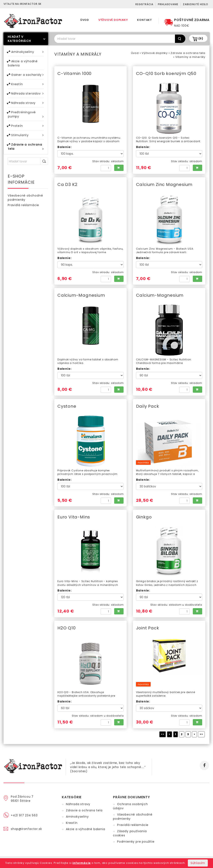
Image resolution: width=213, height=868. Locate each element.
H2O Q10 (67, 628)
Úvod (85, 20)
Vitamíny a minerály (190, 57)
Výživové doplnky (113, 20)
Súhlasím (198, 863)
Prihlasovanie (168, 4)
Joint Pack (148, 628)
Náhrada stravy (27, 103)
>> (201, 734)
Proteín (27, 126)
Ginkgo (144, 517)
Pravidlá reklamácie (23, 205)
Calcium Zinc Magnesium (164, 184)
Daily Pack (148, 406)
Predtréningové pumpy (26, 114)
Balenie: (64, 147)
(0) (201, 38)
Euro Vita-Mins (74, 517)
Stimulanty (27, 135)
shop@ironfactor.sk (26, 829)
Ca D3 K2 (67, 184)
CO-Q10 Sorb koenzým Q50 (166, 73)
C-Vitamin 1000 (74, 73)
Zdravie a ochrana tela (188, 53)
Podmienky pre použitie (136, 842)
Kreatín (27, 84)
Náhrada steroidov (27, 93)
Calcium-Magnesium (81, 295)
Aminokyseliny (27, 52)
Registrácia (144, 4)
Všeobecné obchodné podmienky (25, 198)
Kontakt (145, 20)
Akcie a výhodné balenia (23, 63)
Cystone (67, 406)
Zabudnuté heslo (196, 4)
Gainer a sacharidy (27, 75)
